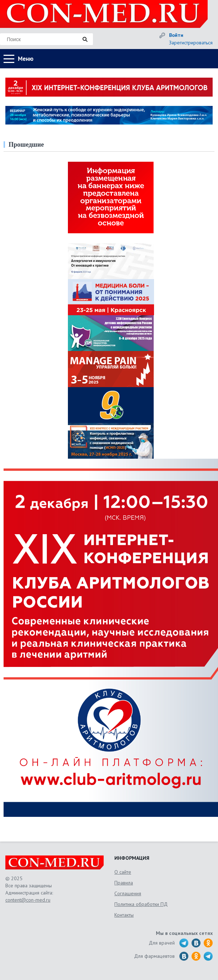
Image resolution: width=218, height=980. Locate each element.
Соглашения (128, 893)
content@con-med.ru (28, 900)
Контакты (124, 915)
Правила (124, 883)
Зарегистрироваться (191, 43)
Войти (176, 35)
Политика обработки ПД (141, 904)
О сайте (123, 872)
